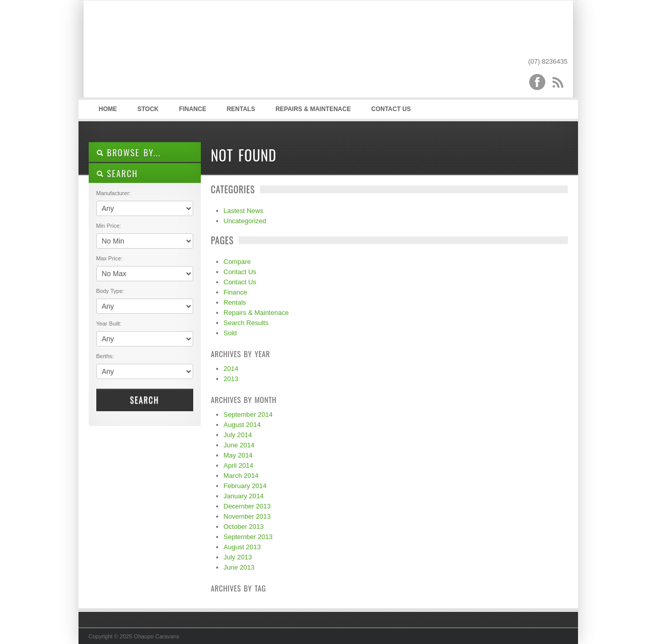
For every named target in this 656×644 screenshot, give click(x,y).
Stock (148, 109)
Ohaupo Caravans (190, 51)
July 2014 (238, 435)
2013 (231, 379)
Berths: (105, 356)
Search (145, 400)
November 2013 (247, 516)
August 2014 (242, 425)
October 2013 (244, 527)
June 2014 (239, 445)
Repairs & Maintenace (313, 109)
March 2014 (241, 476)
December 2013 (247, 506)
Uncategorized (245, 221)
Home (108, 109)
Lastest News (244, 211)
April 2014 (239, 465)
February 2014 (245, 486)
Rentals (241, 109)
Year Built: (109, 324)
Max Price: (110, 258)
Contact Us (391, 109)
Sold (230, 333)
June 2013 (239, 567)
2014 (231, 369)
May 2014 (238, 455)
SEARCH (117, 173)
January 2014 (244, 496)
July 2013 (238, 557)
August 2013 (242, 547)
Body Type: (110, 291)
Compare (237, 262)
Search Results (246, 323)
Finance (192, 109)
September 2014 (248, 414)
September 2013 (248, 537)
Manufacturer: (114, 193)
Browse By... (129, 153)
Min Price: (109, 226)
